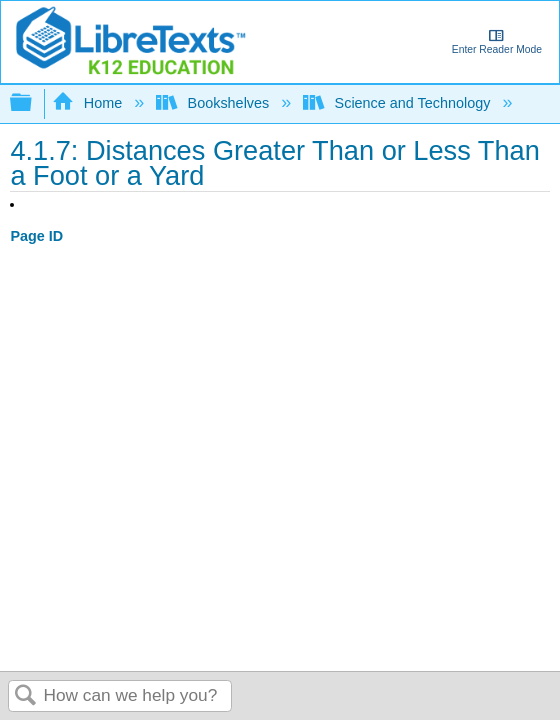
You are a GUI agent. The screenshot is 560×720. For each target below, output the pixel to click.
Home (89, 103)
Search (26, 696)
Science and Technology (398, 103)
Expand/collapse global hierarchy (34, 103)
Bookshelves (214, 103)
